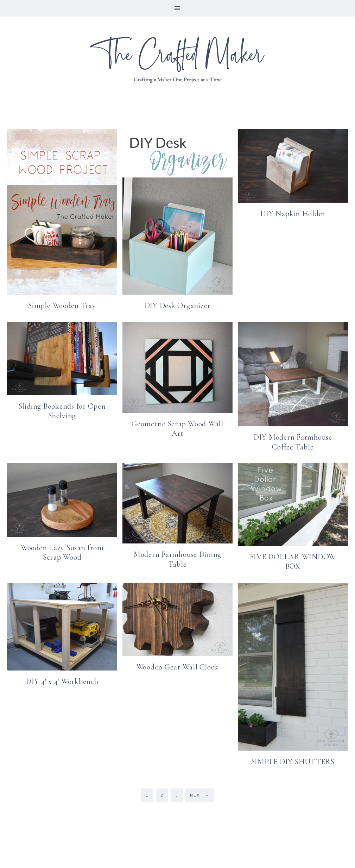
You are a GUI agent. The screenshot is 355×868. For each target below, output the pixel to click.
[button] (177, 8)
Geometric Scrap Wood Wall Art (177, 429)
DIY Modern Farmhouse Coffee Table (293, 442)
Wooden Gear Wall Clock (178, 667)
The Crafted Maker (178, 59)
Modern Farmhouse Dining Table (177, 559)
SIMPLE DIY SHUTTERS (293, 762)
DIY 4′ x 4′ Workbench (62, 681)
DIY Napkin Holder (293, 214)
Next (200, 795)
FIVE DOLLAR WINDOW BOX (293, 562)
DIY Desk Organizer (178, 306)
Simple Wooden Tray (62, 306)
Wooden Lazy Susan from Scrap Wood (62, 553)
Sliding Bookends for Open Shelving (62, 411)
